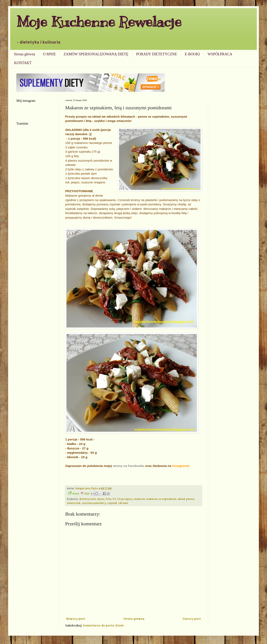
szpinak (112, 503)
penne (190, 499)
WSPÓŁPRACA (220, 54)
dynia (101, 499)
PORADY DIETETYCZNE (157, 54)
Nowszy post (76, 619)
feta (108, 499)
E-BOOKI (192, 54)
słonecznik (74, 503)
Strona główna (24, 54)
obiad (181, 499)
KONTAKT (23, 63)
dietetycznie (88, 499)
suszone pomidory (94, 503)
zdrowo (123, 503)
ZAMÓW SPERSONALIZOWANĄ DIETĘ (96, 54)
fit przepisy (125, 499)
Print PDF (79, 493)
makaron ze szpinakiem (161, 499)
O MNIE (49, 54)
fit (114, 499)
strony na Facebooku (129, 466)
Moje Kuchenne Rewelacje (99, 22)
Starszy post (192, 619)
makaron (140, 499)
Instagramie (181, 466)
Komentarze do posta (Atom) (104, 625)
